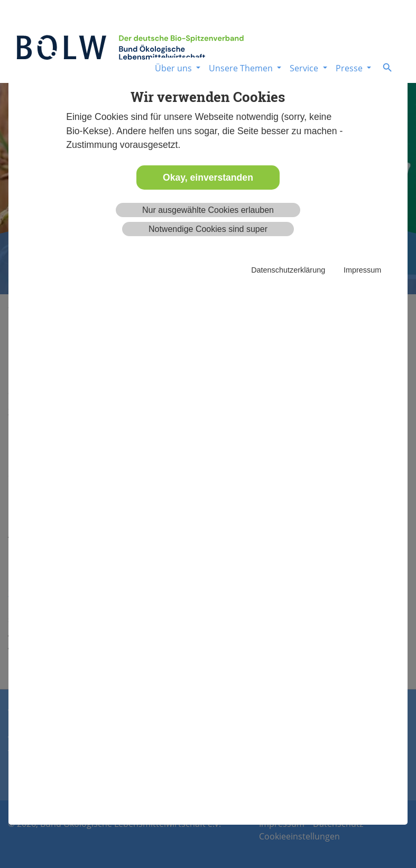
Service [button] (305, 68)
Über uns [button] (174, 68)
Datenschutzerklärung (288, 270)
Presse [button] (350, 68)
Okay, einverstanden (208, 178)
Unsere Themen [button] (242, 68)
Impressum (362, 270)
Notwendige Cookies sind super (208, 229)
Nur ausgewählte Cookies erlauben (208, 210)
